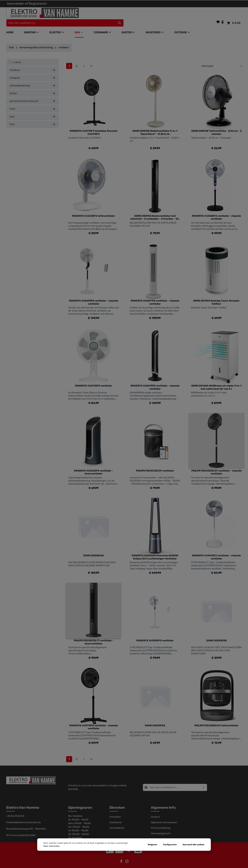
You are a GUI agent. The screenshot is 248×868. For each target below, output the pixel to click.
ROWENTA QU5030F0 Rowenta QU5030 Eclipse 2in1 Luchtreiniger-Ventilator (155, 550)
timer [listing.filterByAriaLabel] (33, 102)
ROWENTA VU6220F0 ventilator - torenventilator (94, 465)
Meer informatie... (52, 846)
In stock (17, 55)
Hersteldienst (117, 821)
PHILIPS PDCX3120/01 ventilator (155, 464)
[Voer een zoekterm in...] (120, 14)
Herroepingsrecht (161, 827)
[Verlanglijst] (218, 13)
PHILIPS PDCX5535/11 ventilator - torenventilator (94, 635)
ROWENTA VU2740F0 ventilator (94, 379)
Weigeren (153, 845)
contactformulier (27, 828)
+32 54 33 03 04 (15, 809)
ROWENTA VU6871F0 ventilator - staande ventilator (155, 295)
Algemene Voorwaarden (164, 816)
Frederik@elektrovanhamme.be (24, 816)
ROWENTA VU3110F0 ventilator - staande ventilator (94, 720)
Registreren (38, 4)
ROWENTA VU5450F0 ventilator (155, 634)
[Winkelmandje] (233, 14)
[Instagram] (127, 856)
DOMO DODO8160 (94, 549)
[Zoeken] (179, 14)
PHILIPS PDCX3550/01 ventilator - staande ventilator (216, 465)
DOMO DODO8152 (155, 718)
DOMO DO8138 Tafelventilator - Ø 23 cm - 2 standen (216, 126)
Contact (155, 810)
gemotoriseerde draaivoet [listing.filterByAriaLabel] (33, 94)
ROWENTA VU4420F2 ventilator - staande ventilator (216, 210)
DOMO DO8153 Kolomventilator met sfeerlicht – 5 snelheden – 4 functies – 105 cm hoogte (155, 210)
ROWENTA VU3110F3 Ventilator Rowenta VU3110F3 (94, 126)
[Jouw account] (223, 13)
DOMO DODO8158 (216, 634)
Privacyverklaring (161, 821)
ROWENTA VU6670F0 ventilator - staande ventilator (155, 380)
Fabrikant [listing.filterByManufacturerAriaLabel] (33, 63)
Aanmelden (16, 4)
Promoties (115, 810)
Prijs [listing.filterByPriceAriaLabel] (33, 117)
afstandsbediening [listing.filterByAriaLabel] (33, 79)
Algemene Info (163, 801)
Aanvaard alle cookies (193, 845)
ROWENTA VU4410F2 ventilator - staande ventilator (216, 550)
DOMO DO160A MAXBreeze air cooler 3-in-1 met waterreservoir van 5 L (216, 380)
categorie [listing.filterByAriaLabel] (33, 71)
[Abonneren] (204, 780)
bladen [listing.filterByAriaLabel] (33, 86)
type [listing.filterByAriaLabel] (33, 110)
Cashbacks (116, 816)
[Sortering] (222, 59)
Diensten (117, 801)
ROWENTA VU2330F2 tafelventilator (94, 209)
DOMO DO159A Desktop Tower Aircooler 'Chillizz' (216, 295)
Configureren (170, 845)
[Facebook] (122, 856)
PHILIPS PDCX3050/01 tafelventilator (216, 718)
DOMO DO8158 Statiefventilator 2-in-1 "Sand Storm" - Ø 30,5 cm (155, 126)
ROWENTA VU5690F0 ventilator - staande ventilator (94, 295)
